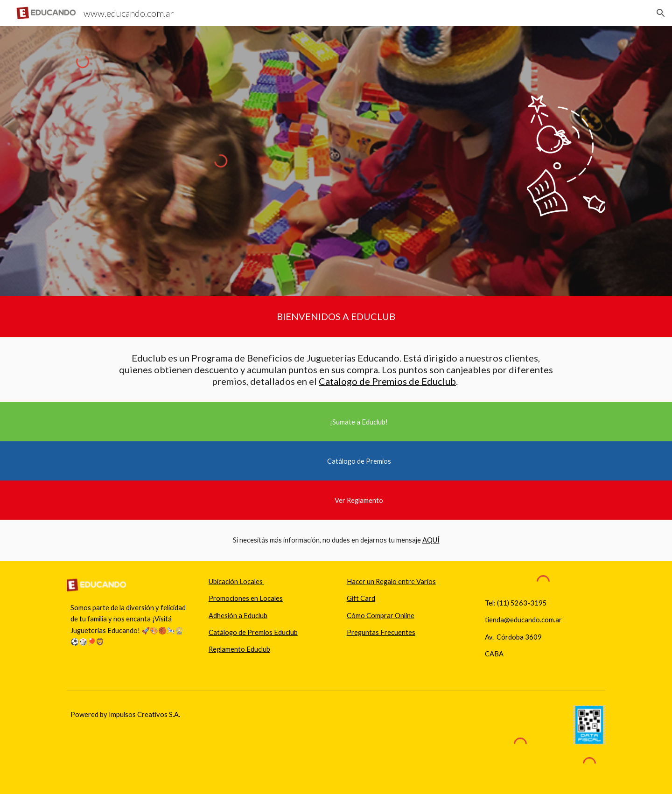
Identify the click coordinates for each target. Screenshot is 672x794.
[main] (336, 317)
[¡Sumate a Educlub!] (359, 422)
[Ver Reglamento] (359, 500)
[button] (661, 13)
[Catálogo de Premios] (359, 461)
